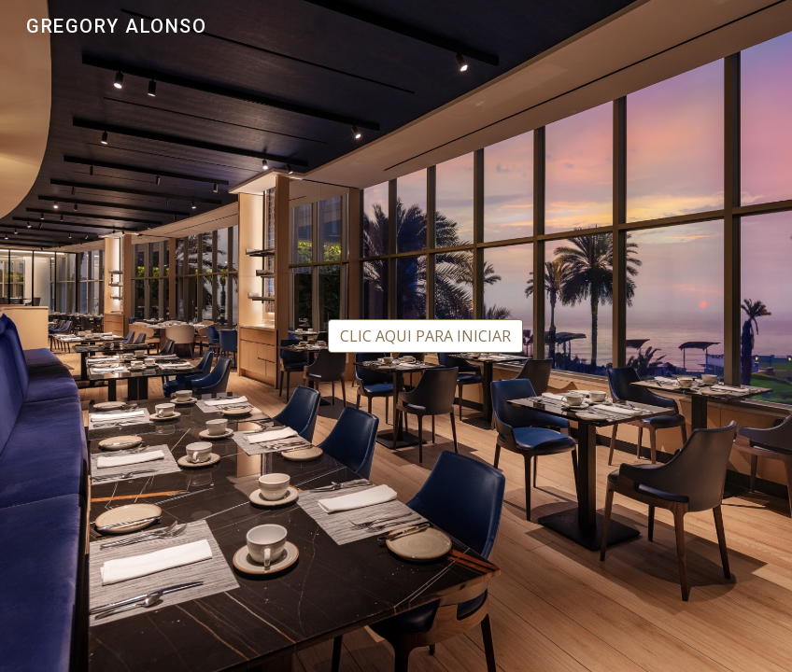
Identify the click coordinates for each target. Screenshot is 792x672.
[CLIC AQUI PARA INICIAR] (425, 336)
